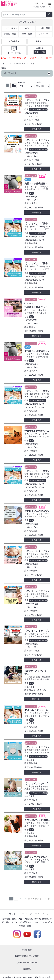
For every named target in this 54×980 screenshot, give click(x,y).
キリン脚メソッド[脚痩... (37, 820)
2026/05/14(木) (31, 113)
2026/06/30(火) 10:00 (34, 487)
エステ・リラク (31, 96)
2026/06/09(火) (31, 364)
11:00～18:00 (32, 323)
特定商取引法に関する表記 (27, 956)
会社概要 (27, 969)
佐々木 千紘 (34, 119)
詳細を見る (37, 129)
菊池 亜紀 (33, 243)
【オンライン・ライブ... (37, 591)
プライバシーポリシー (27, 962)
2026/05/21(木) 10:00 (34, 236)
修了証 (28, 179)
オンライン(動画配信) (38, 233)
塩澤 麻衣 (33, 203)
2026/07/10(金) (31, 564)
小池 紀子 (33, 800)
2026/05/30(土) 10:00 (34, 240)
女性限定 (42, 176)
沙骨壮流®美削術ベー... (37, 431)
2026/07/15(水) (31, 644)
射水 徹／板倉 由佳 (37, 690)
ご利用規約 (27, 950)
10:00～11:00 (32, 567)
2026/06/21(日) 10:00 (34, 484)
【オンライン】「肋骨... (37, 223)
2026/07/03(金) (31, 524)
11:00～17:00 (32, 447)
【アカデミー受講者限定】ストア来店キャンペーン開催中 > (27, 58)
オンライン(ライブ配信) (38, 109)
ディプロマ (29, 303)
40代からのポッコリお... (37, 710)
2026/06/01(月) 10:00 (34, 276)
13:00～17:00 (32, 527)
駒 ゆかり (33, 327)
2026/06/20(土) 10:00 (34, 407)
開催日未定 (30, 687)
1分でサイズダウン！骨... (35, 672)
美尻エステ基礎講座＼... (37, 183)
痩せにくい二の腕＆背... (37, 511)
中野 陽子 (33, 451)
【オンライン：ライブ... (37, 100)
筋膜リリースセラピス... (37, 856)
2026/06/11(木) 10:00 (34, 404)
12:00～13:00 (32, 607)
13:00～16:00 (32, 200)
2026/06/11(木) (31, 444)
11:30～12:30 (32, 116)
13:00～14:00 (32, 156)
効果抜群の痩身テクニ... (37, 307)
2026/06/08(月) (31, 320)
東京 (31, 193)
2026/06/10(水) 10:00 (34, 280)
